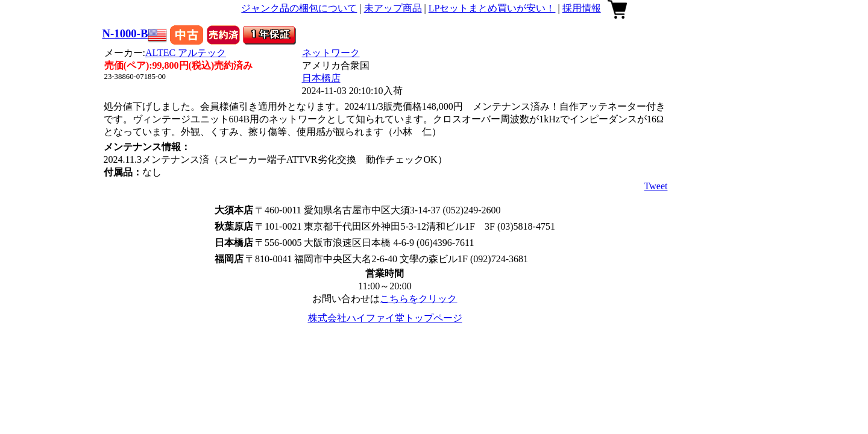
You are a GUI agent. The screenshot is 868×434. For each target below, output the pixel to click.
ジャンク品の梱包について (299, 8)
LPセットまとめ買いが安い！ (492, 8)
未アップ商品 (393, 8)
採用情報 (582, 8)
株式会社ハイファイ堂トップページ (385, 318)
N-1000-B (125, 33)
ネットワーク (331, 53)
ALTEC (186, 53)
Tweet (656, 186)
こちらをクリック (418, 299)
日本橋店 (321, 78)
